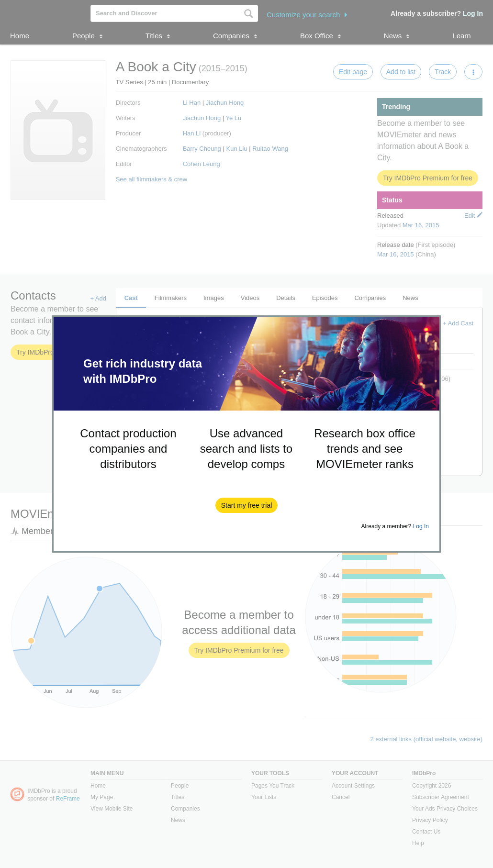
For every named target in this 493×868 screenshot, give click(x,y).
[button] (247, 505)
